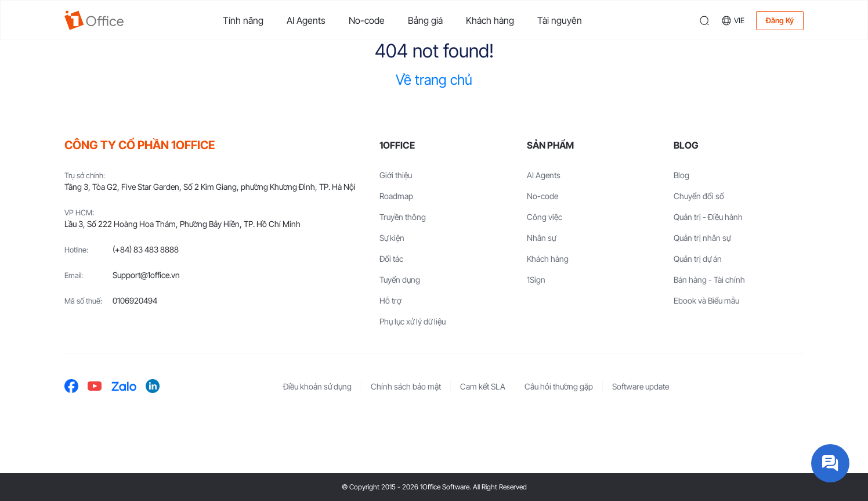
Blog (681, 175)
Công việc (545, 217)
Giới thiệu (396, 175)
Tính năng (243, 20)
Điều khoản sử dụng (317, 386)
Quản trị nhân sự (702, 238)
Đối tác (391, 259)
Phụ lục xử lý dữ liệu (413, 321)
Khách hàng (490, 20)
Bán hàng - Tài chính (709, 280)
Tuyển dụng (400, 280)
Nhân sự (541, 238)
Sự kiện (392, 238)
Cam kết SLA (483, 386)
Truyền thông (403, 217)
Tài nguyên (560, 20)
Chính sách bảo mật (406, 386)
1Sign (536, 280)
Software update (641, 386)
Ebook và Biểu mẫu (706, 300)
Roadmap (396, 196)
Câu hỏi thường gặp (559, 386)
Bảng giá (425, 20)
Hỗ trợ (390, 300)
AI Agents (306, 20)
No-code (367, 20)
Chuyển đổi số (699, 196)
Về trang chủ (434, 80)
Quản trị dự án (698, 259)
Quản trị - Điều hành (708, 217)
